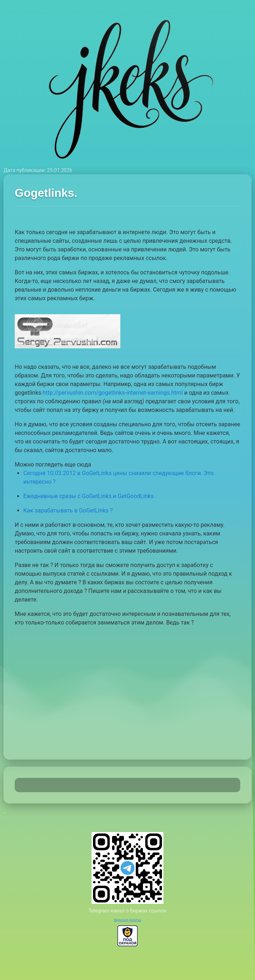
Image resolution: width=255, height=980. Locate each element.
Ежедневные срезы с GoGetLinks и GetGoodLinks (89, 496)
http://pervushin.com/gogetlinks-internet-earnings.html (113, 393)
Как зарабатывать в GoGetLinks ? (68, 510)
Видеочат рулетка (128, 920)
